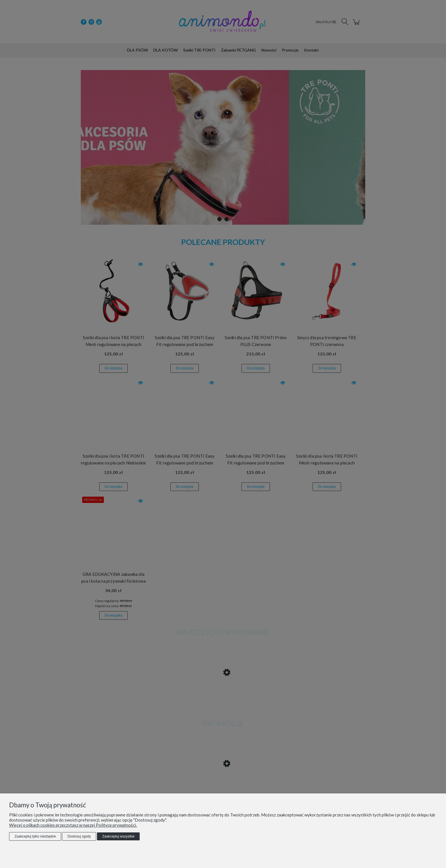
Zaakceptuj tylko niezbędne (35, 836)
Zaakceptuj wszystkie (118, 836)
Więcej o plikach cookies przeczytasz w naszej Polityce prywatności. (73, 825)
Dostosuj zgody (79, 836)
